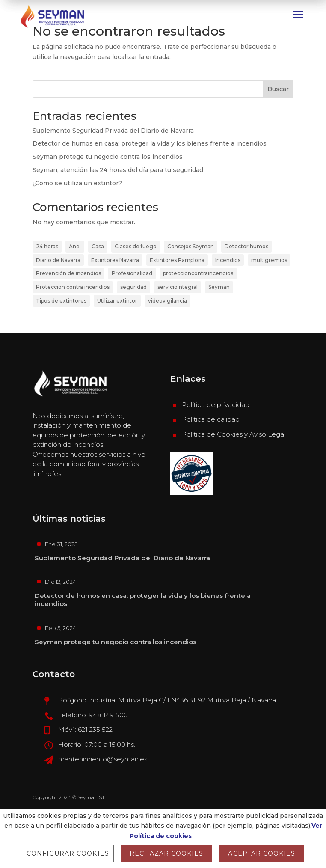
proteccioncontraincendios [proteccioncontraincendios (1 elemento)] (198, 273)
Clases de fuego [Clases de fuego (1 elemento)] (136, 246)
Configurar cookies (68, 853)
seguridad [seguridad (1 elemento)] (133, 287)
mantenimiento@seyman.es (103, 759)
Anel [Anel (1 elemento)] (75, 246)
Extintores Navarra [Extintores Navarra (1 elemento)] (115, 260)
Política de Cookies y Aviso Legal (234, 434)
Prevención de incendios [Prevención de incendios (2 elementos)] (68, 273)
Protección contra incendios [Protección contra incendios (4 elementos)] (73, 287)
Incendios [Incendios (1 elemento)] (228, 260)
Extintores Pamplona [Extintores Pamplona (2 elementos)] (177, 260)
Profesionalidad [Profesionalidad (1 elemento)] (132, 273)
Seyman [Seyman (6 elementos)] (219, 287)
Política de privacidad (216, 405)
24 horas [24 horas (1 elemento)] (47, 246)
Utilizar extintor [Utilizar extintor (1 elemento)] (117, 301)
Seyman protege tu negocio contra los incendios (108, 157)
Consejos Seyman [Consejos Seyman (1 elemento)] (191, 246)
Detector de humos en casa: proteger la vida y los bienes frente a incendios (150, 143)
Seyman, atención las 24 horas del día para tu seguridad (118, 170)
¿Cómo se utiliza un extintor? (77, 183)
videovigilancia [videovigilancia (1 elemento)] (167, 301)
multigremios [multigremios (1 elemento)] (269, 260)
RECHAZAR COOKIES (167, 853)
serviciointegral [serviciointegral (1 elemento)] (178, 287)
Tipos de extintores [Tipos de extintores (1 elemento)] (61, 301)
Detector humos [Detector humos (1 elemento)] (246, 246)
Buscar (278, 89)
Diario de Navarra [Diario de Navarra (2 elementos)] (58, 260)
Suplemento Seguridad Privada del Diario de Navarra (113, 131)
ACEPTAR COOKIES (262, 853)
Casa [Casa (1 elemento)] (98, 246)
